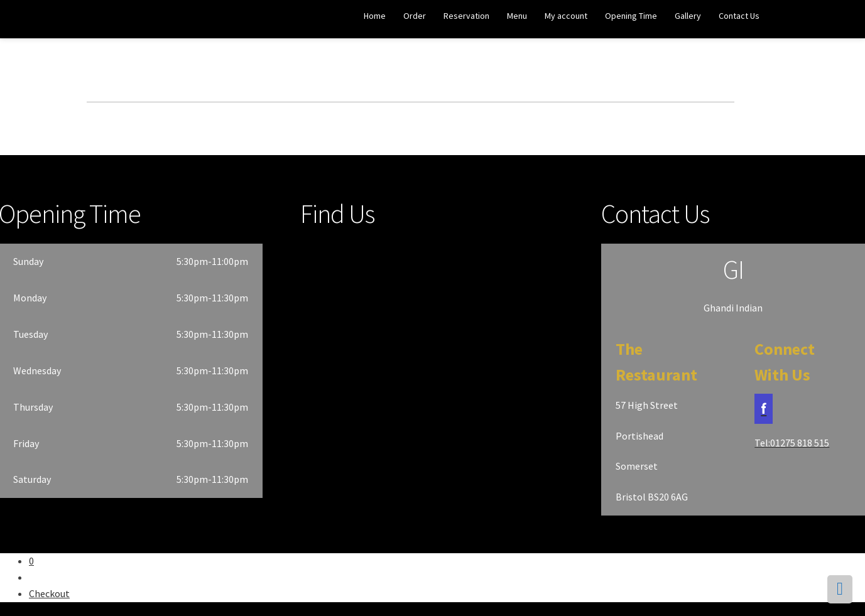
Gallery (688, 16)
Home (375, 16)
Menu (517, 16)
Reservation (466, 16)
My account (566, 16)
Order (415, 16)
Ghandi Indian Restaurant (57, 20)
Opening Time (631, 16)
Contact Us (739, 16)
